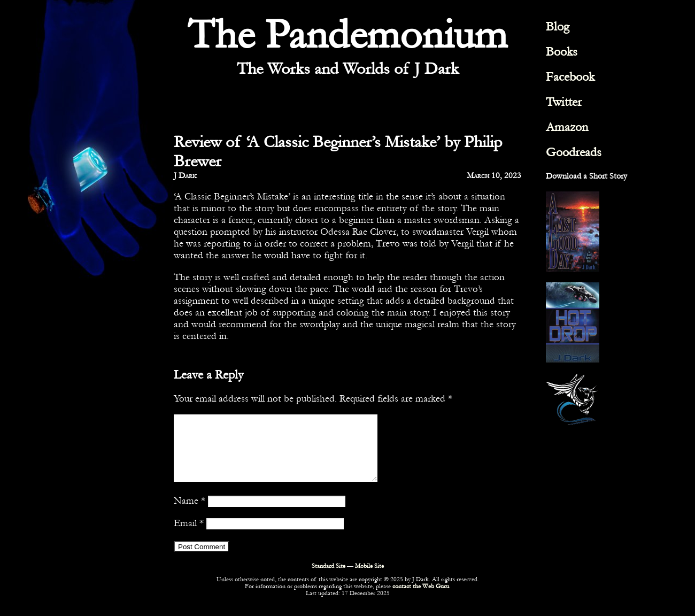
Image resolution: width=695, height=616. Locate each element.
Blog (558, 26)
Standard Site (329, 579)
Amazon (567, 127)
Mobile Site (369, 579)
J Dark (185, 175)
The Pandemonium (347, 35)
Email (189, 536)
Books (562, 52)
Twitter (564, 102)
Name (190, 513)
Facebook (570, 77)
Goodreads (574, 152)
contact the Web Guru (421, 599)
